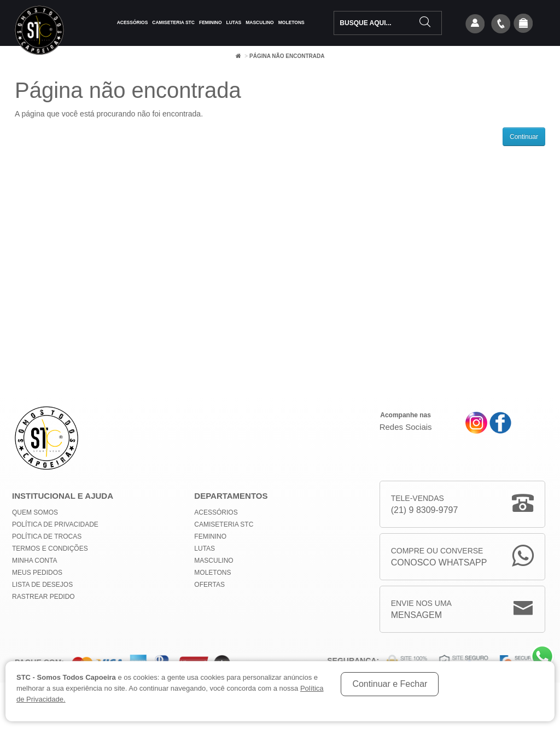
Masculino (259, 22)
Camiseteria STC (173, 22)
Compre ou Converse (439, 558)
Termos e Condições (50, 549)
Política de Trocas (47, 536)
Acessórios (133, 22)
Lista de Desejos (42, 585)
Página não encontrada (287, 56)
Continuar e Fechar (390, 684)
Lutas (234, 22)
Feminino (211, 22)
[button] (523, 24)
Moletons (291, 22)
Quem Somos (35, 512)
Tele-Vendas (425, 505)
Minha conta (34, 561)
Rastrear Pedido (43, 597)
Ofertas (209, 585)
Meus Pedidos (37, 573)
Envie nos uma (421, 610)
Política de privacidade (55, 524)
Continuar (524, 137)
